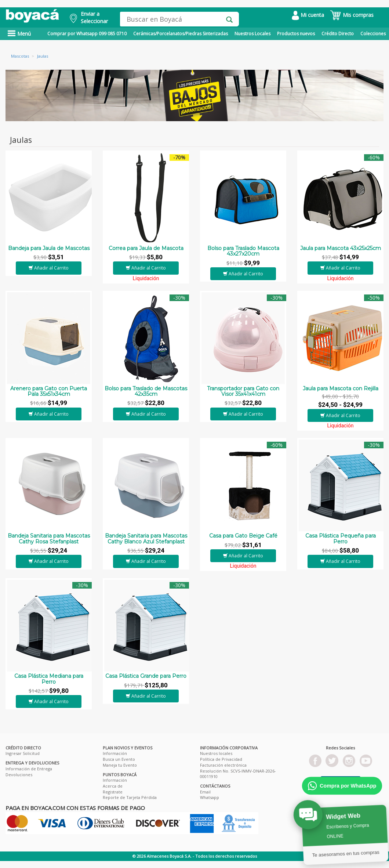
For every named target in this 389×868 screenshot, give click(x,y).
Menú (19, 34)
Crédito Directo (338, 34)
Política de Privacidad (221, 759)
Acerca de (113, 786)
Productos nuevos (296, 34)
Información (115, 753)
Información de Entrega (29, 769)
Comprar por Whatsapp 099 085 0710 (87, 34)
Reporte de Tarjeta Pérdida (130, 797)
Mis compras (352, 15)
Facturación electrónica (223, 765)
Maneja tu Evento (120, 765)
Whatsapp (210, 797)
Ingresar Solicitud (23, 753)
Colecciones (373, 34)
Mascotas (20, 56)
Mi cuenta (308, 15)
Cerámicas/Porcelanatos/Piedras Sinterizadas (181, 34)
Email (205, 792)
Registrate (113, 792)
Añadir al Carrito (49, 268)
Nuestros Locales (252, 34)
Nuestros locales (216, 753)
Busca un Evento (119, 759)
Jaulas (43, 56)
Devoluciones (19, 775)
